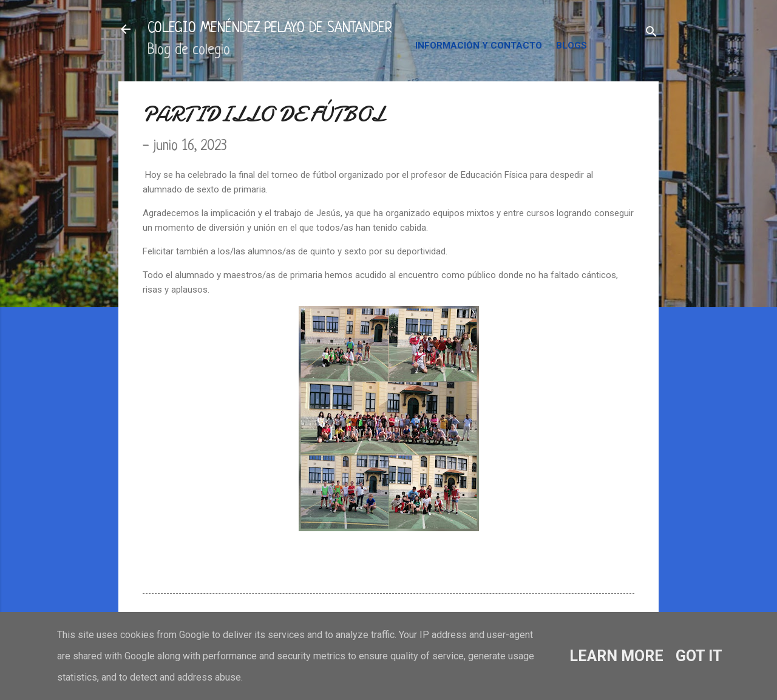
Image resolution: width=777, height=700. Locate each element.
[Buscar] (651, 33)
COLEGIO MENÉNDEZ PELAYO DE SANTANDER (270, 29)
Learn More (616, 656)
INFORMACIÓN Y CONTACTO (479, 46)
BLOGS (572, 46)
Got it (699, 656)
